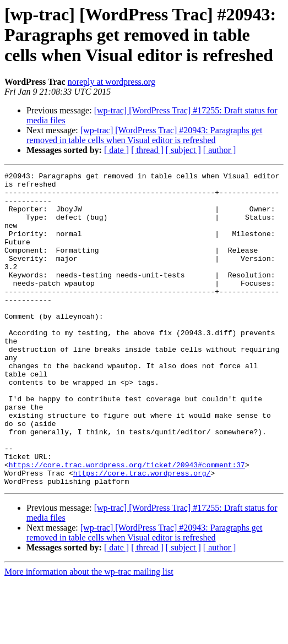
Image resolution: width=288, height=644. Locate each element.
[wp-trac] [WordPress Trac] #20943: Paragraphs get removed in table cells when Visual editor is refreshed (144, 135)
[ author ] (220, 150)
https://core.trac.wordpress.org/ (142, 534)
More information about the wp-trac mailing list (89, 634)
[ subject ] (183, 150)
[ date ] (116, 150)
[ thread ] (147, 150)
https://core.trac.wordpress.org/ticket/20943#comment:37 (127, 524)
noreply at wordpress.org (112, 82)
